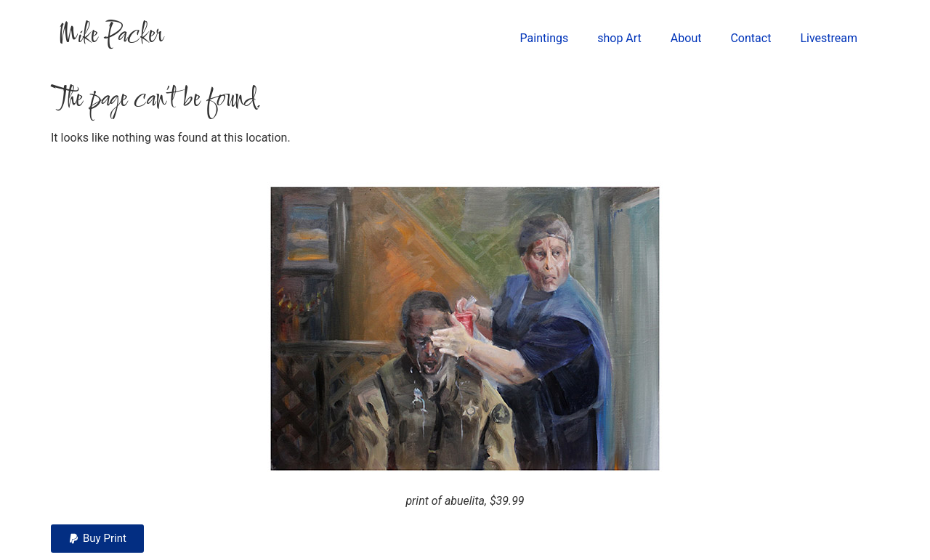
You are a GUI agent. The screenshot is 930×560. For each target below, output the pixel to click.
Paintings (545, 38)
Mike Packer (110, 36)
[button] (97, 539)
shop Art (619, 38)
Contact (751, 38)
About (686, 38)
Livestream (829, 38)
